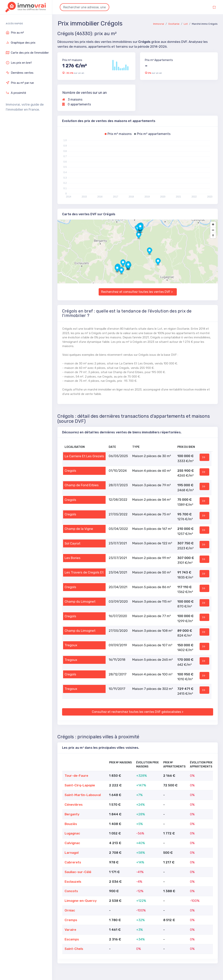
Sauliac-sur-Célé (78, 872)
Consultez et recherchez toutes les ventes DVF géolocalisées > (138, 712)
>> (204, 457)
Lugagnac (72, 833)
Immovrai (159, 24)
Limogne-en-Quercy (81, 901)
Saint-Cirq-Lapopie (80, 785)
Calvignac (72, 843)
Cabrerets (73, 862)
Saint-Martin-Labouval (83, 795)
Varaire (70, 930)
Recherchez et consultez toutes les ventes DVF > (137, 292)
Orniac (70, 910)
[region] (138, 252)
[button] (139, 236)
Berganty (72, 814)
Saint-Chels (74, 949)
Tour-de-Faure (76, 776)
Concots (71, 891)
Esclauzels (73, 882)
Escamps (72, 939)
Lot (186, 24)
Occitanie (174, 24)
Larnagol (72, 853)
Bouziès (71, 824)
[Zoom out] (213, 230)
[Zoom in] (213, 224)
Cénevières (74, 805)
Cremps (71, 920)
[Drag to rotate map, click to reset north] (213, 236)
